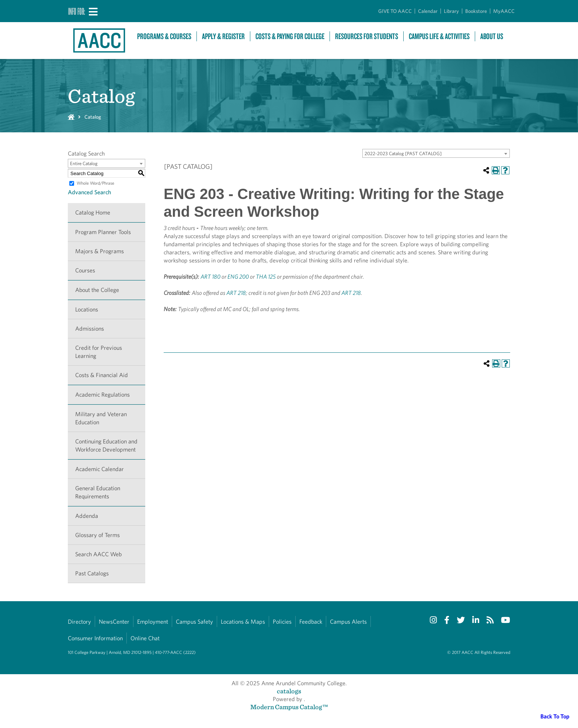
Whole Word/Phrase (95, 183)
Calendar (428, 11)
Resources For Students (367, 36)
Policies (282, 622)
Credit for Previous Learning (99, 352)
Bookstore (476, 11)
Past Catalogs (92, 573)
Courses (85, 270)
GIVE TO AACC (395, 11)
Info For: (77, 11)
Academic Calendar (100, 469)
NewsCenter (114, 622)
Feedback (311, 622)
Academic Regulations (102, 395)
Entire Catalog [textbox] (84, 163)
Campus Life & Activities (439, 36)
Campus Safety (194, 622)
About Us (492, 36)
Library (451, 11)
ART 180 (210, 277)
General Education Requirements (98, 492)
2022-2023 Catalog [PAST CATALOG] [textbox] (403, 154)
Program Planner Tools (103, 232)
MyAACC (504, 11)
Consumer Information (95, 638)
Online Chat (145, 638)
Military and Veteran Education (101, 418)
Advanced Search (89, 192)
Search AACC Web (98, 554)
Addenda (87, 516)
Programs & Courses (164, 36)
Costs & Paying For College (290, 36)
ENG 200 (238, 277)
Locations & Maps (243, 622)
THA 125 (266, 277)
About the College (97, 290)
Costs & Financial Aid (102, 375)
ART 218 (236, 293)
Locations (87, 309)
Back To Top (555, 716)
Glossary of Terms (98, 535)
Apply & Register (223, 36)
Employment (153, 622)
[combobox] (436, 153)
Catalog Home (93, 213)
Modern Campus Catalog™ (289, 707)
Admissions (90, 329)
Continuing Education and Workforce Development (106, 445)
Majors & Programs (100, 251)
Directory (79, 622)
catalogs (289, 691)
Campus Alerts (348, 622)
